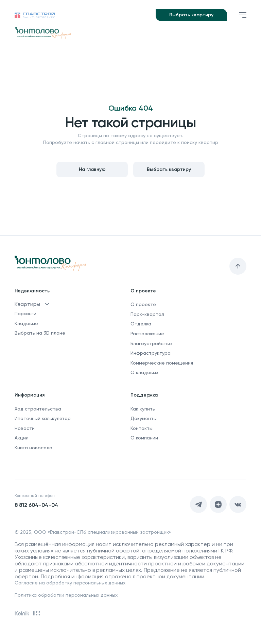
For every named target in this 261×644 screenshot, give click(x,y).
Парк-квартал (147, 314)
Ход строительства (38, 409)
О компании (144, 438)
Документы (144, 418)
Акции (22, 438)
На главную (92, 169)
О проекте (143, 304)
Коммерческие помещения (162, 363)
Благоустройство (151, 343)
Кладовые (26, 323)
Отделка (141, 324)
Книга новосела (33, 448)
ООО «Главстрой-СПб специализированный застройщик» (102, 532)
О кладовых (144, 372)
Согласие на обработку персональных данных (70, 583)
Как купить (143, 409)
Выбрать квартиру (191, 15)
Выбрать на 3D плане (40, 333)
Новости (25, 428)
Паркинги (25, 313)
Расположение (147, 334)
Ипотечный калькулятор (43, 418)
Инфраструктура (151, 353)
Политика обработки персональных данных (66, 595)
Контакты (142, 428)
